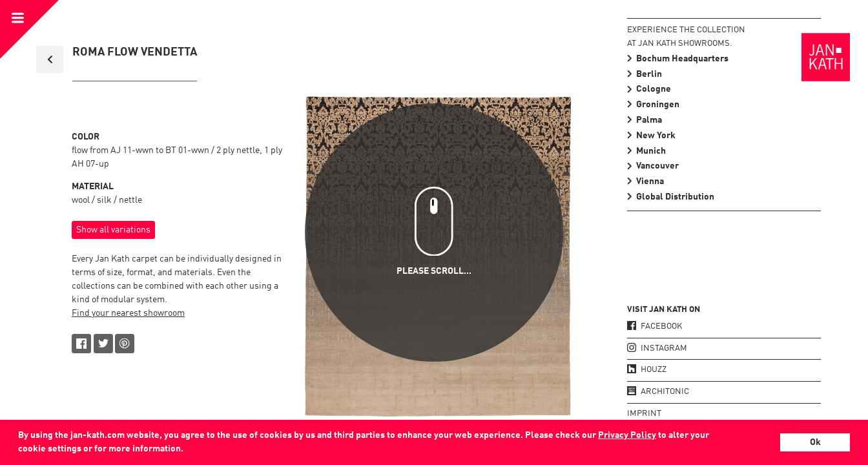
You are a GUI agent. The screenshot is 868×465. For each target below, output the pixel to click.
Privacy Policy (627, 435)
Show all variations (113, 230)
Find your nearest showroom (128, 313)
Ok (815, 442)
